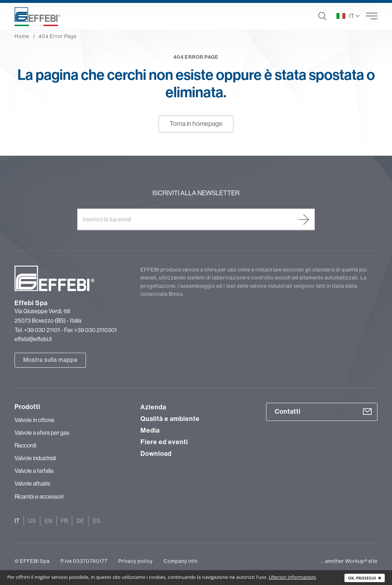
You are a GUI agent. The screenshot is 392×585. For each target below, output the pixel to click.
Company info (181, 561)
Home (22, 36)
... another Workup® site (349, 561)
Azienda (153, 407)
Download (156, 454)
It (17, 521)
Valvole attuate (32, 483)
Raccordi (25, 445)
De (80, 521)
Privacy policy (136, 561)
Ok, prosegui (365, 578)
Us (32, 521)
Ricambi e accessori (39, 496)
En (48, 521)
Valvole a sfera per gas (42, 433)
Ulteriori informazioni (292, 577)
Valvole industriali (35, 458)
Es (97, 521)
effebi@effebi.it (33, 339)
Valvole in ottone (34, 420)
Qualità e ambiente (170, 419)
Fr (64, 521)
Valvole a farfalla (34, 471)
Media (150, 430)
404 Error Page (58, 36)
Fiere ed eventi (164, 442)
